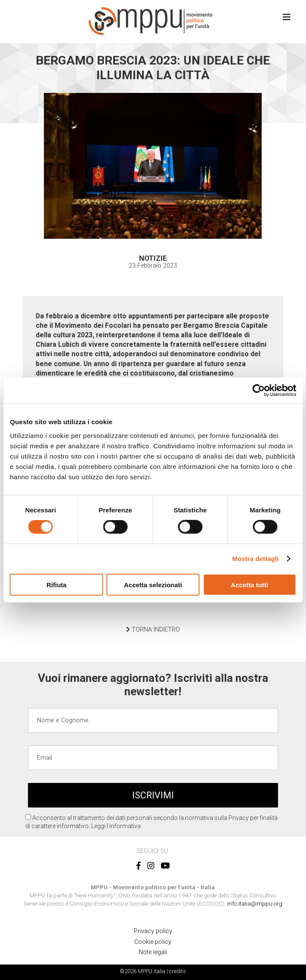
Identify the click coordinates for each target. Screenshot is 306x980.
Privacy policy (153, 931)
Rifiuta (57, 584)
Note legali (153, 952)
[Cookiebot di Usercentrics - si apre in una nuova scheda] (258, 391)
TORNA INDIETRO (153, 630)
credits (178, 971)
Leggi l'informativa (116, 826)
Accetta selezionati (153, 584)
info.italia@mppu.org (255, 903)
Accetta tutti (249, 584)
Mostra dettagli (255, 559)
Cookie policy (153, 942)
